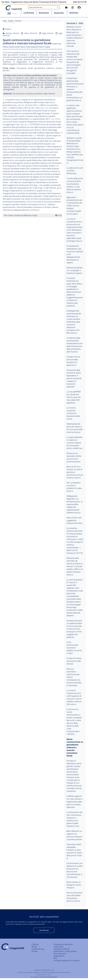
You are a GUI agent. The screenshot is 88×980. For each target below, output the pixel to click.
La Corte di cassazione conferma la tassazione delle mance (73, 413)
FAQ (55, 958)
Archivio (74, 13)
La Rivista (29, 13)
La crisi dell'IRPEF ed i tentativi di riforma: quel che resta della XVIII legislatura (74, 397)
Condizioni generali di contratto (67, 960)
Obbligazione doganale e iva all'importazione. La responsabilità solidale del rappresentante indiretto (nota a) (75, 504)
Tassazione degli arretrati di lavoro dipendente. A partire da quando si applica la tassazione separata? (74, 378)
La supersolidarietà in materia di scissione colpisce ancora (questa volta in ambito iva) (74, 443)
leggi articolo (48, 33)
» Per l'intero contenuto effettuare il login (20, 215)
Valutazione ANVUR (62, 949)
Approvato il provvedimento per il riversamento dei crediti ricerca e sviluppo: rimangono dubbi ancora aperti (74, 206)
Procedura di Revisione (63, 944)
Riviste (34, 947)
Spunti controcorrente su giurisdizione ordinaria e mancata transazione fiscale (75, 747)
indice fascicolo (31, 33)
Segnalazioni (59, 956)
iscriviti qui (44, 930)
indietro (8, 29)
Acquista (59, 13)
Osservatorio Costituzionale (65, 951)
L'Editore (35, 944)
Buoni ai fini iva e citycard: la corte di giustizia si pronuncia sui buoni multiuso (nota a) (75, 472)
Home (5, 21)
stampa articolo (12, 33)
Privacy (35, 951)
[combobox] (44, 7)
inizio (59, 215)
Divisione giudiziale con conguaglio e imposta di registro (74, 270)
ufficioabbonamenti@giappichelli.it (49, 977)
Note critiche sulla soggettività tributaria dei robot (74, 520)
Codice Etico (59, 947)
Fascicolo (18, 21)
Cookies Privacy (38, 949)
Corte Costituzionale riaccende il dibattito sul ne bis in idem (74, 648)
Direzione (44, 13)
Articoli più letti (60, 954)
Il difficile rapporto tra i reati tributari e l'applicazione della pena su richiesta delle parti (75, 802)
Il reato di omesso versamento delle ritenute (74, 661)
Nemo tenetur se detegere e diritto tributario (74, 885)
